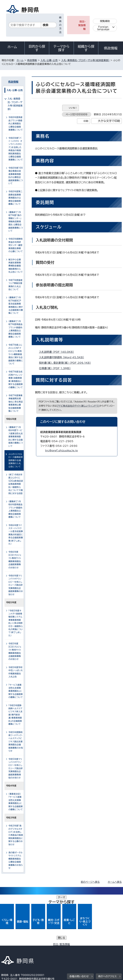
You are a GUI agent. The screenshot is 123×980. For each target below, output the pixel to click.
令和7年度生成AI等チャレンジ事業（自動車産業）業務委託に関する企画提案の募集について (16, 380)
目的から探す (37, 48)
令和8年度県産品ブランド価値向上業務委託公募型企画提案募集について (16, 124)
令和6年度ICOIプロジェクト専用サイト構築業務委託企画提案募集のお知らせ (15, 560)
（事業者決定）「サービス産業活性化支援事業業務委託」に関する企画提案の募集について (16, 802)
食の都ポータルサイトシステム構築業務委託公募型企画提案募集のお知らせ (16, 860)
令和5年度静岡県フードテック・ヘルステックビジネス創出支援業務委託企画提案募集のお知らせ (16, 742)
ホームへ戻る (115, 882)
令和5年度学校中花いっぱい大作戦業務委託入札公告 (16, 672)
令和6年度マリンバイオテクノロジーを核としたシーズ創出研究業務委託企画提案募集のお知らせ (16, 585)
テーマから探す (61, 48)
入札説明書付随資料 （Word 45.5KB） (63, 357)
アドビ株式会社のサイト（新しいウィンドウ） (78, 406)
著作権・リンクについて (16, 945)
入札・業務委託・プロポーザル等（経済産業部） (85, 60)
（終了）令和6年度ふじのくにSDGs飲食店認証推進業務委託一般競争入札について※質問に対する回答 (16, 484)
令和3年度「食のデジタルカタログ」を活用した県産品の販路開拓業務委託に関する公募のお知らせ (16, 835)
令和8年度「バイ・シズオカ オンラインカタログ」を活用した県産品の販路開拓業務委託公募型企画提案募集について (16, 149)
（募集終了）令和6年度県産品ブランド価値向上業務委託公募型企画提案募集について (16, 509)
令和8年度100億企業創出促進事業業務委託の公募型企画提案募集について (16, 176)
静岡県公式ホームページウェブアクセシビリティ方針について (36, 949)
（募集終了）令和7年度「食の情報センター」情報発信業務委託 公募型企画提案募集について (16, 222)
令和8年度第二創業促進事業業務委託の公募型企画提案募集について (16, 198)
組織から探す (86, 48)
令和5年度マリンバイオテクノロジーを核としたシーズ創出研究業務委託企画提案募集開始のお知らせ (16, 768)
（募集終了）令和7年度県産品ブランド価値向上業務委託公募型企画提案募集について (16, 329)
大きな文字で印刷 (109, 121)
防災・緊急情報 (82, 25)
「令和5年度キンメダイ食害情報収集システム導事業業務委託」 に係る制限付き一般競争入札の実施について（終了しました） (16, 623)
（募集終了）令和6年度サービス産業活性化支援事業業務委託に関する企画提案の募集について (16, 437)
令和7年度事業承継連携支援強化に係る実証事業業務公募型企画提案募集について (16, 403)
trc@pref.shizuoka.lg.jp (61, 450)
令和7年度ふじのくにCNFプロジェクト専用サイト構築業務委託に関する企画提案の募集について (16, 354)
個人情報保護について (52, 945)
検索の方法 (60, 25)
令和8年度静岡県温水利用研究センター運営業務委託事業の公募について (16, 245)
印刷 (86, 121)
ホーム (12, 47)
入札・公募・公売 (49, 60)
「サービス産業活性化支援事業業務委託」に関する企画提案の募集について (16, 691)
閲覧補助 (105, 21)
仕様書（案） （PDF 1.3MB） (56, 368)
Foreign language (103, 28)
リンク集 (84, 949)
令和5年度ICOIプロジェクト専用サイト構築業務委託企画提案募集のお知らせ (15, 651)
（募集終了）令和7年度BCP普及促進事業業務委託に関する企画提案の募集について (16, 305)
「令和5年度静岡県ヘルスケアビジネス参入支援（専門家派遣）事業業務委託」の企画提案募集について (16, 715)
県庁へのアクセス (107, 925)
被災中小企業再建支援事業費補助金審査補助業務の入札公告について (16, 266)
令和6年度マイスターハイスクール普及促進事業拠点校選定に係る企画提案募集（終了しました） (16, 535)
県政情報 (111, 48)
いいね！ (73, 108)
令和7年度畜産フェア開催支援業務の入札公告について (16, 285)
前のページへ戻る (90, 882)
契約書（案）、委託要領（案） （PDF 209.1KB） (66, 363)
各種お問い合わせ (79, 925)
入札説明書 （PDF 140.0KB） (58, 352)
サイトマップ (10, 953)
